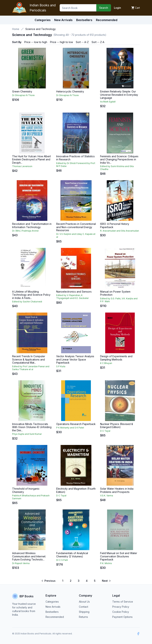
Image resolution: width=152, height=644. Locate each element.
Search (104, 8)
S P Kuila (61, 366)
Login (117, 8)
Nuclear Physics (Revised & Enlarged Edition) (117, 426)
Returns (83, 617)
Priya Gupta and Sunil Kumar (27, 434)
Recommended (55, 617)
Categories (43, 20)
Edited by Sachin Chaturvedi (27, 302)
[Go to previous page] (49, 581)
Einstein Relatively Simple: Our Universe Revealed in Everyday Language (119, 95)
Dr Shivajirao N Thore (23, 95)
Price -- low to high (36, 42)
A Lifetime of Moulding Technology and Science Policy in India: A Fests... (31, 295)
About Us (84, 602)
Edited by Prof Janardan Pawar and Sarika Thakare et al (31, 368)
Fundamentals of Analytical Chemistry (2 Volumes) (72, 555)
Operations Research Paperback (76, 424)
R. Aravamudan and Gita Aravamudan (120, 231)
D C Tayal (105, 431)
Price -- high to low (61, 42)
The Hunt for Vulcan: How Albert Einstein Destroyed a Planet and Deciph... (31, 159)
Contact (84, 607)
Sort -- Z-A (98, 42)
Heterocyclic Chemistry (70, 91)
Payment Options (122, 617)
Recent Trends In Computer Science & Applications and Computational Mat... (29, 359)
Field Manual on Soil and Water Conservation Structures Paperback (119, 556)
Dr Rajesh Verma (21, 563)
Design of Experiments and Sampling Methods (116, 358)
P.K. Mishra (106, 563)
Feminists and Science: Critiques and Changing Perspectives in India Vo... (119, 159)
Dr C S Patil (62, 560)
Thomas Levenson (22, 166)
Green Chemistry (22, 91)
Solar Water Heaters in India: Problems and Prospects (117, 490)
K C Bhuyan (106, 363)
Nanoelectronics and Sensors (74, 292)
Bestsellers (52, 612)
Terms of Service (123, 602)
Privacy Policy (121, 607)
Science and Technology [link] (41, 29)
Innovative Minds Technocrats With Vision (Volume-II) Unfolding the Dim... (32, 427)
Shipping (84, 612)
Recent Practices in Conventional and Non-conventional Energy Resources (76, 227)
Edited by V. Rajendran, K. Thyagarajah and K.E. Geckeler (72, 297)
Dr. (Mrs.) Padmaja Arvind (25, 231)
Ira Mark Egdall (108, 102)
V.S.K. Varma (107, 496)
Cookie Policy (121, 612)
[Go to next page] (106, 581)
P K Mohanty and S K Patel (70, 428)
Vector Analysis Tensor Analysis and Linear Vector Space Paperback (75, 359)
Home (16, 29)
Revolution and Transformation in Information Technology (32, 225)
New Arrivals (53, 607)
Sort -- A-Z (82, 42)
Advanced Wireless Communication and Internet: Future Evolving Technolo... (29, 556)
